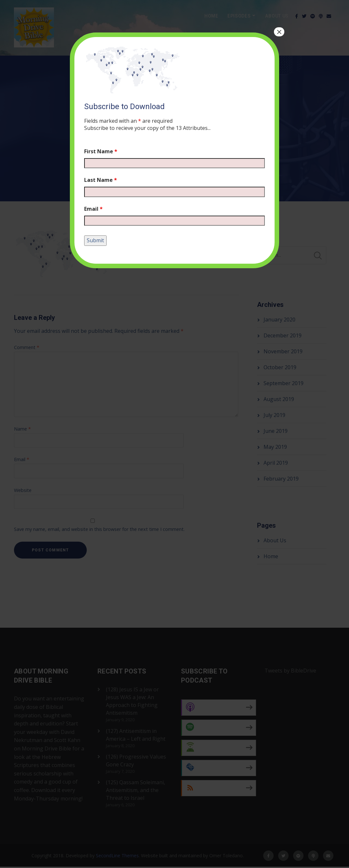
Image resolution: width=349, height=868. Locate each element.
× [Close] (279, 32)
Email (93, 209)
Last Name (101, 180)
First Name (101, 151)
